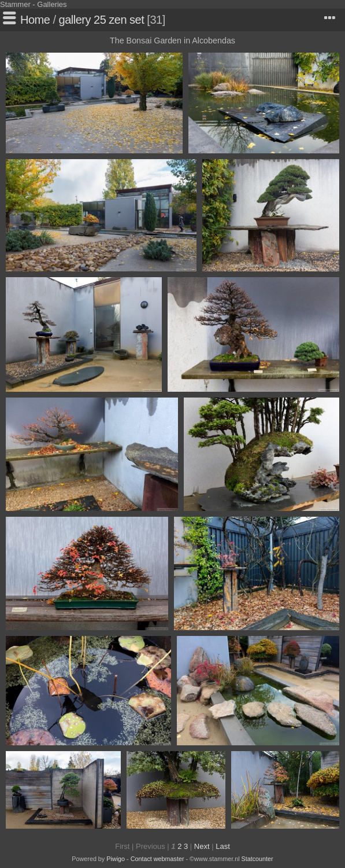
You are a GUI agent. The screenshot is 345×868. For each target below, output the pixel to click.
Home (35, 20)
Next (202, 846)
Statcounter (257, 859)
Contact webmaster (157, 859)
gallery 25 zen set (102, 20)
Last (223, 846)
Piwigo (116, 859)
